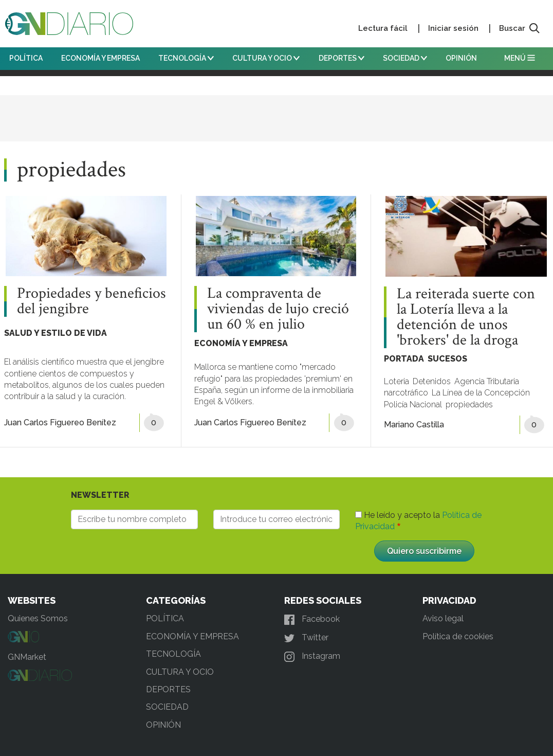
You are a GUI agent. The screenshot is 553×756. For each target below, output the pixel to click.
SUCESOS (447, 359)
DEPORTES (342, 58)
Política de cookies (458, 636)
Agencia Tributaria (487, 381)
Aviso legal (443, 618)
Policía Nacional (413, 404)
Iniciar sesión (453, 28)
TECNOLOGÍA (186, 58)
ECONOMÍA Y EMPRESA (100, 58)
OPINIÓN (461, 58)
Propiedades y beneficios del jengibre (91, 301)
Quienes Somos (38, 618)
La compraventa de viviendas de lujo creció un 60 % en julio (278, 309)
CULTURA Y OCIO (266, 58)
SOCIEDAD (405, 58)
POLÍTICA (26, 58)
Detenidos (432, 381)
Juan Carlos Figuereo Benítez (60, 422)
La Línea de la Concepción (481, 393)
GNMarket (27, 657)
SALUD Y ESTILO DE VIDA (56, 333)
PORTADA (404, 359)
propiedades (469, 404)
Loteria (397, 381)
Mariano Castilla (414, 425)
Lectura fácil (383, 28)
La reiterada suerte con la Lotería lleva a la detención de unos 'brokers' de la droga (466, 317)
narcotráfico (406, 393)
